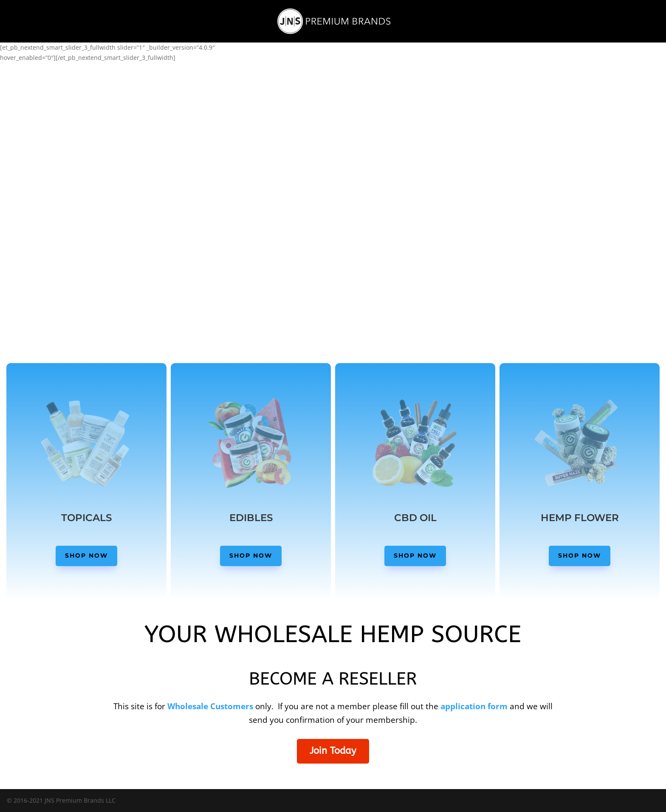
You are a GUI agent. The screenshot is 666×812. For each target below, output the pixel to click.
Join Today (333, 751)
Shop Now (86, 555)
